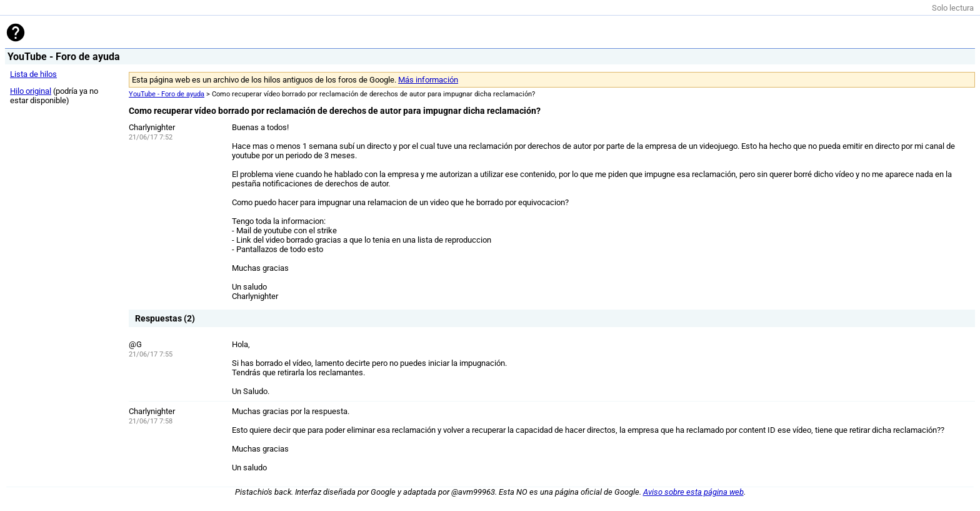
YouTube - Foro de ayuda (167, 94)
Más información (428, 80)
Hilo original (31, 91)
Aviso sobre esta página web (693, 492)
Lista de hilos (33, 74)
